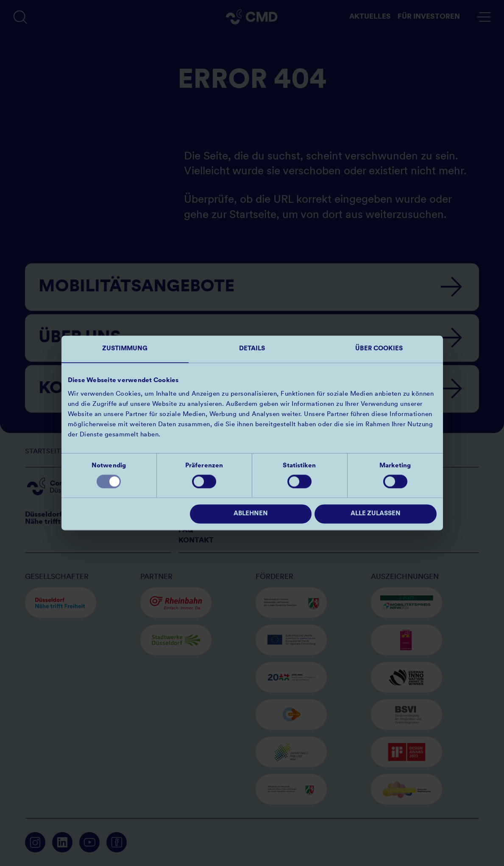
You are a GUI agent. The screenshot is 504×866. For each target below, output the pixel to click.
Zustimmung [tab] (125, 349)
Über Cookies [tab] (379, 349)
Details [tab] (252, 349)
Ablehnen (251, 514)
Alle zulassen (376, 514)
